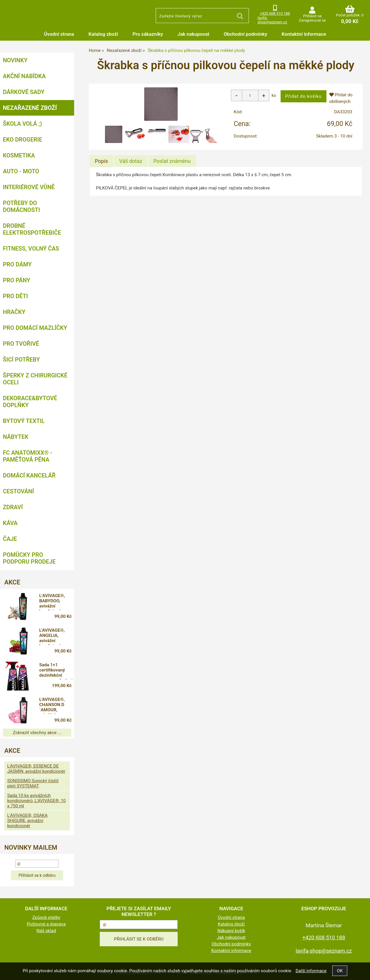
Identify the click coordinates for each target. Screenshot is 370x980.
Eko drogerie (22, 140)
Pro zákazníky (148, 34)
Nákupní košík (231, 931)
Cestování (18, 491)
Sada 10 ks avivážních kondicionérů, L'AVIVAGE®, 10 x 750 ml (36, 801)
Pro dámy (17, 264)
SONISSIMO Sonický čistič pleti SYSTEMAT (33, 783)
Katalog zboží (103, 34)
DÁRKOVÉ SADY (24, 92)
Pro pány (17, 280)
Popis (101, 161)
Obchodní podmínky (246, 34)
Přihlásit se (312, 16)
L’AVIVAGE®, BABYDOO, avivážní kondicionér (52, 602)
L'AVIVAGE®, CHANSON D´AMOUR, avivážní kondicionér (52, 706)
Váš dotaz (131, 161)
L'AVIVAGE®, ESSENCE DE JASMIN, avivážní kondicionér (36, 769)
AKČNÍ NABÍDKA (24, 76)
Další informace (311, 971)
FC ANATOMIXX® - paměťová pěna (28, 456)
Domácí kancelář (29, 475)
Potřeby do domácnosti (21, 206)
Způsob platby (46, 917)
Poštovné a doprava (46, 924)
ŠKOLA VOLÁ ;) (22, 124)
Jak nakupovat (193, 34)
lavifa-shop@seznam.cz (272, 20)
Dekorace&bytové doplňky (30, 402)
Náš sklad (46, 931)
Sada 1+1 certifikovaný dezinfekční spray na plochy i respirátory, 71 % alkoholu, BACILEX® (56, 671)
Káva (10, 523)
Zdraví (13, 507)
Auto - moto (21, 171)
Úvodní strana (59, 34)
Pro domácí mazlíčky (35, 328)
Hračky (14, 312)
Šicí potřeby (21, 360)
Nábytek (16, 437)
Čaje (10, 539)
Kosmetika (19, 155)
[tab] (101, 161)
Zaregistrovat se (312, 20)
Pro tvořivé (21, 344)
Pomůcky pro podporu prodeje (29, 558)
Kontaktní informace (304, 34)
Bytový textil (24, 421)
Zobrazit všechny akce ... (37, 733)
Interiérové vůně (29, 187)
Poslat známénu (172, 161)
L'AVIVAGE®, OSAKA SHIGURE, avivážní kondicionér (27, 821)
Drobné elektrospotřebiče (32, 229)
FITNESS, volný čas (31, 249)
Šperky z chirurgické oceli (35, 379)
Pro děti (15, 296)
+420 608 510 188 (275, 13)
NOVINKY (15, 60)
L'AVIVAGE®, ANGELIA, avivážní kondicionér (52, 636)
